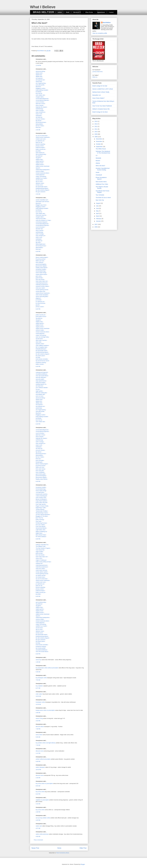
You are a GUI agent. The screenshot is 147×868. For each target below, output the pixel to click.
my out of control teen (42, 136)
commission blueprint (41, 222)
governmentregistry (41, 264)
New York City (100, 200)
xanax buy (38, 660)
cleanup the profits (41, 219)
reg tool (38, 168)
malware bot (39, 563)
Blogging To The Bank (42, 516)
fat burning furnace (41, 122)
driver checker (40, 105)
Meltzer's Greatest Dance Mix (101, 109)
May (97, 211)
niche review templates (42, 295)
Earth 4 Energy (40, 520)
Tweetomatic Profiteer (42, 511)
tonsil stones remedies (42, 359)
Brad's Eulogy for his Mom (100, 112)
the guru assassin (40, 192)
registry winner (40, 164)
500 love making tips (41, 393)
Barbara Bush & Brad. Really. (101, 92)
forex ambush (39, 262)
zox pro (38, 389)
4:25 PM (38, 820)
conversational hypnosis (42, 100)
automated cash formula (42, 202)
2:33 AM (38, 130)
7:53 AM (38, 680)
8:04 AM (38, 786)
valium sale (39, 826)
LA (97, 155)
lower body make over (42, 281)
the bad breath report (41, 187)
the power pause (40, 356)
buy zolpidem (39, 686)
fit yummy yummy (40, 259)
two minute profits (40, 648)
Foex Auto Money (40, 526)
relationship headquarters (43, 170)
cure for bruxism (40, 227)
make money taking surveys (43, 562)
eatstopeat (39, 116)
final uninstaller (40, 460)
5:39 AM (38, 672)
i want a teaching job (41, 496)
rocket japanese (40, 175)
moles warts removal (41, 570)
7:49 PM (38, 729)
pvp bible (38, 151)
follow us (95, 77)
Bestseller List (97, 95)
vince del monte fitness (42, 376)
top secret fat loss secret (42, 361)
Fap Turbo (38, 521)
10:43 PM (38, 770)
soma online (39, 735)
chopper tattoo (40, 97)
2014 (96, 121)
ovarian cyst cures (41, 139)
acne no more (39, 396)
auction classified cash (42, 200)
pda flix (38, 305)
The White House (101, 149)
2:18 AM (38, 778)
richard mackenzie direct (42, 173)
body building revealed (42, 90)
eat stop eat (39, 117)
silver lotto (38, 342)
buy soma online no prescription (44, 783)
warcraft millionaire (41, 377)
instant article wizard (41, 274)
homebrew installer (41, 269)
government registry (41, 266)
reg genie (38, 158)
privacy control (40, 146)
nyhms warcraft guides (42, 296)
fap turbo (38, 242)
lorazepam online (40, 702)
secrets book (39, 180)
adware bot (39, 75)
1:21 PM (38, 753)
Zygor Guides (39, 552)
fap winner (39, 121)
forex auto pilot (40, 471)
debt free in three (40, 104)
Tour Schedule (100, 195)
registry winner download (42, 166)
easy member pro (40, 112)
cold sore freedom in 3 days (43, 220)
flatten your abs (40, 261)
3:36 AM (38, 713)
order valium (39, 694)
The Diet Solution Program (43, 548)
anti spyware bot (40, 80)
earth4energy (39, 109)
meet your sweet (40, 288)
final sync (38, 127)
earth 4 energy (40, 110)
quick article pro (40, 153)
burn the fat (39, 93)
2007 (96, 224)
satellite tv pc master (41, 178)
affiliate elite (39, 76)
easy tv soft (39, 114)
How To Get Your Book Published (102, 106)
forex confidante (40, 472)
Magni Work (39, 533)
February (99, 219)
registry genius (40, 161)
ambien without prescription (43, 759)
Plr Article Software (41, 537)
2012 (96, 126)
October (99, 144)
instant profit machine (42, 494)
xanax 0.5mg (39, 718)
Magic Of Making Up (41, 532)
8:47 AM (38, 688)
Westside (98, 158)
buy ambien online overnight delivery (46, 743)
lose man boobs (40, 279)
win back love (39, 386)
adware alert (39, 73)
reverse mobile (40, 171)
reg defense (39, 156)
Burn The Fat (39, 518)
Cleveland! (99, 175)
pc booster (39, 300)
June (98, 208)
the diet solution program (42, 190)
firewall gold (39, 462)
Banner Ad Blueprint (41, 499)
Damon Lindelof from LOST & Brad (103, 89)
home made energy (41, 273)
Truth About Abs (40, 550)
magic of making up (41, 560)
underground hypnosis (42, 372)
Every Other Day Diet (41, 503)
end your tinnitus (40, 119)
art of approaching (41, 83)
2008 (96, 137)
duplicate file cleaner (41, 107)
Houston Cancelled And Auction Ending (103, 169)
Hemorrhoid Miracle (41, 528)
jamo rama (39, 276)
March (98, 216)
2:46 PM (38, 812)
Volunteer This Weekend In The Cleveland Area (103, 152)
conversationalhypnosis (42, 99)
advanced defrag (40, 71)
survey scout (39, 185)
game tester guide (41, 474)
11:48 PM (38, 65)
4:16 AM (38, 804)
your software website (42, 388)
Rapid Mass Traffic (41, 508)
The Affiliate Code (40, 546)
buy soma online (40, 792)
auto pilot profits (40, 85)
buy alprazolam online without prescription (47, 668)
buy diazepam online (41, 678)
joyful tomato (39, 278)
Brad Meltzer (107, 23)
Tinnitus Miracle (40, 509)
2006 (96, 227)
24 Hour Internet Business (43, 514)
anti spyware (39, 78)
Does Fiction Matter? (98, 98)
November (99, 141)
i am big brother (40, 492)
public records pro (41, 149)
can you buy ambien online (43, 818)
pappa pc (38, 298)
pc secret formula (40, 303)
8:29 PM (38, 251)
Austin (98, 172)
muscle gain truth (40, 291)
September (99, 147)
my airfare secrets (41, 575)
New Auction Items (101, 182)
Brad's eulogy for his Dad (100, 86)
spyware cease (40, 183)
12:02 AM (38, 696)
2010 (96, 132)
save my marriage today (42, 337)
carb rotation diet (40, 95)
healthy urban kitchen (42, 268)
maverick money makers (42, 286)
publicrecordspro (40, 147)
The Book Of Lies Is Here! (103, 198)
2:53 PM (38, 721)
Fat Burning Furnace (41, 523)
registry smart (39, 163)
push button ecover (41, 316)
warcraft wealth (40, 379)
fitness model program (42, 257)
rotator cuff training (41, 176)
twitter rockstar (40, 364)
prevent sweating (40, 144)
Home (59, 848)
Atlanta (98, 163)
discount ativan (40, 727)
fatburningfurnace (40, 244)
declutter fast (39, 229)
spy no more (39, 182)
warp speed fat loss (41, 381)
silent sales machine (41, 340)
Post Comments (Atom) (63, 853)
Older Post (83, 848)
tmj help (38, 357)
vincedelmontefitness (41, 374)
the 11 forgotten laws (41, 347)
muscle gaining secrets (42, 290)
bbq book (38, 87)
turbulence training (41, 362)
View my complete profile (100, 33)
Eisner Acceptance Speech (101, 178)
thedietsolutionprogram (42, 188)
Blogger (83, 864)
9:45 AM (38, 737)
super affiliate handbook (42, 345)
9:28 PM (38, 761)
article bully (39, 82)
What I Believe (43, 7)
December (99, 139)
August (98, 203)
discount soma (40, 751)
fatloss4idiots (39, 124)
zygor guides (39, 391)
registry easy (39, 159)
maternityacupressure (42, 283)
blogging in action (40, 88)
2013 (96, 124)
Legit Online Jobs (40, 530)
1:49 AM (38, 662)
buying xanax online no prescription (45, 710)
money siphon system (42, 572)
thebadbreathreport (41, 349)
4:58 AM (38, 836)
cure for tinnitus (40, 102)
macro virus (39, 558)
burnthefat (38, 92)
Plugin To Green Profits (42, 506)
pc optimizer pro (40, 141)
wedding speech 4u (41, 384)
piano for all (39, 142)
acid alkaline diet (40, 394)
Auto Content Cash (41, 497)
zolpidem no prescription (42, 800)
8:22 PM (38, 794)
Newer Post (35, 848)
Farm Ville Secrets (41, 504)
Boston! (98, 161)
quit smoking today (41, 154)
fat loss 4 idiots (40, 126)
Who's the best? (100, 166)
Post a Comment (38, 840)
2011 (96, 129)
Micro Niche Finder (41, 535)
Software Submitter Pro (42, 545)
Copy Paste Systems (41, 501)
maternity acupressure (42, 285)
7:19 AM (38, 745)
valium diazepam (40, 767)
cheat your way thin (41, 215)
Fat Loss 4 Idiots (40, 525)
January (99, 221)
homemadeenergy (41, 271)
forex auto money (40, 469)
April (97, 213)
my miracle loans (40, 577)
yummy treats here (97, 72)
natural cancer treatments (43, 137)
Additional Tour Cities (102, 184)
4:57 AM (38, 828)
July (97, 206)
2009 (96, 134)
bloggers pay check (41, 205)
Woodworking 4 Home (42, 513)
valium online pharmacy (42, 834)
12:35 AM (38, 704)
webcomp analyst (40, 383)
